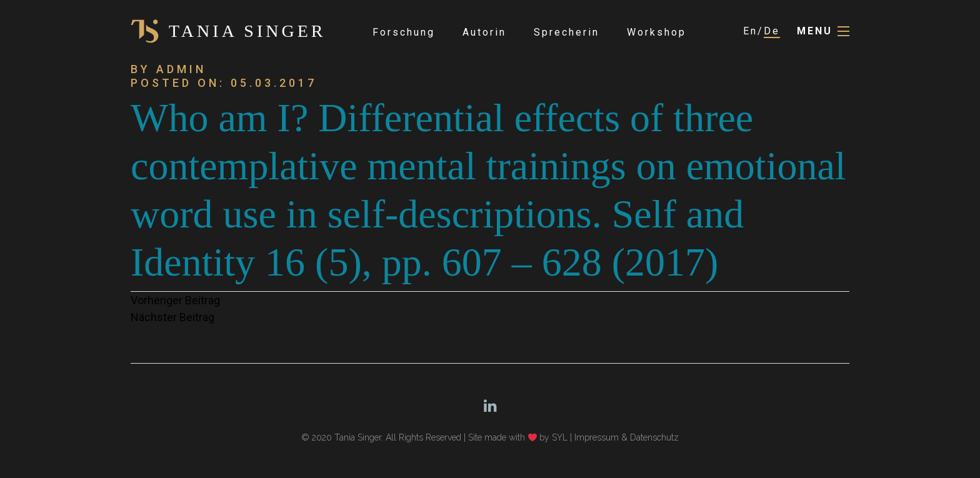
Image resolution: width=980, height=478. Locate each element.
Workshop (657, 32)
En (750, 31)
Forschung (404, 32)
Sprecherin (567, 32)
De (772, 31)
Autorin (484, 32)
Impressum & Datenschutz (627, 437)
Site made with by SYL (518, 437)
